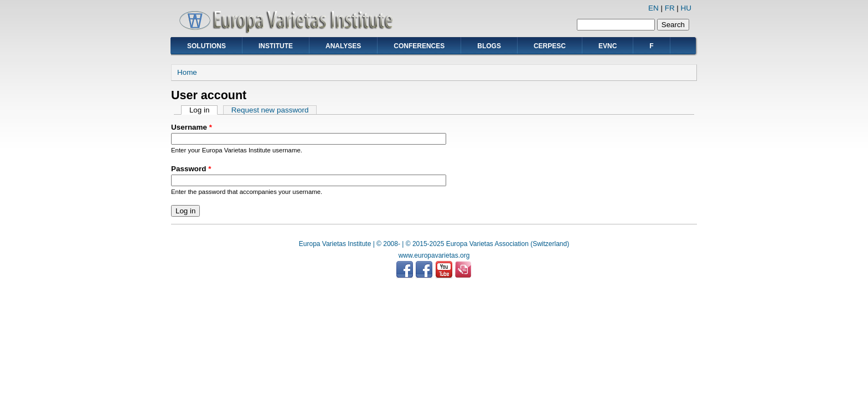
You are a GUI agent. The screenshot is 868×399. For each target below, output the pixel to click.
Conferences (419, 46)
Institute (276, 46)
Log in (203, 110)
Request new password (270, 110)
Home (187, 72)
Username (192, 127)
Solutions (206, 46)
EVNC (608, 46)
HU (686, 8)
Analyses (343, 46)
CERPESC (550, 46)
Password (191, 169)
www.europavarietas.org (434, 255)
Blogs (489, 46)
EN (653, 8)
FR (670, 8)
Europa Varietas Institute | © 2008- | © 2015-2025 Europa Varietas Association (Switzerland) (434, 244)
